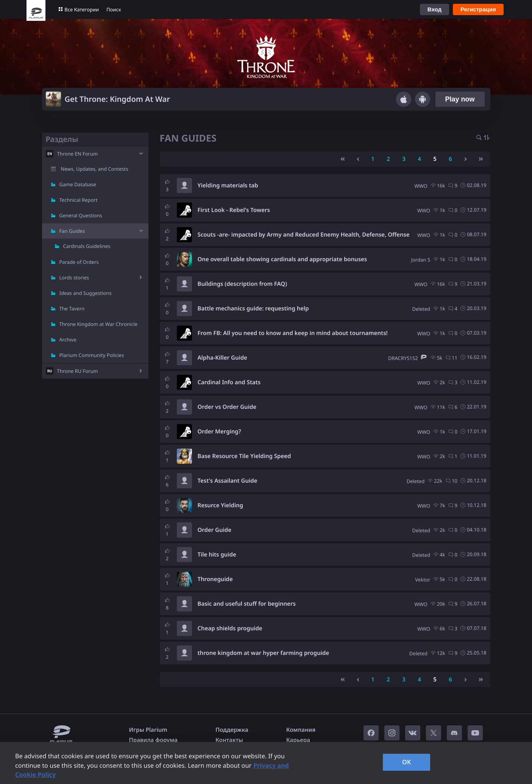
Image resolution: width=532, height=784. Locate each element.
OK (407, 762)
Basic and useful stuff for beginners (247, 604)
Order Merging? (219, 432)
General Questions (81, 215)
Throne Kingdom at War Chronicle (99, 324)
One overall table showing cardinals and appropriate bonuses (282, 259)
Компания (301, 730)
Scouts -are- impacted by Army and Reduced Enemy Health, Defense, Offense (304, 235)
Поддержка (232, 730)
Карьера (298, 740)
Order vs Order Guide (227, 407)
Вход (434, 9)
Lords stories (74, 277)
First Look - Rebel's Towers (234, 210)
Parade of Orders (79, 262)
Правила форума (154, 740)
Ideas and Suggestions (86, 293)
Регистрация (478, 9)
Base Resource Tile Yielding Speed (244, 456)
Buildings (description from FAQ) (243, 284)
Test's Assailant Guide (228, 481)
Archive (68, 340)
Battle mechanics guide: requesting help (253, 309)
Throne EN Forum (78, 154)
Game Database (78, 184)
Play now (460, 99)
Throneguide (215, 579)
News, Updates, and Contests (95, 169)
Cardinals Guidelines (87, 246)
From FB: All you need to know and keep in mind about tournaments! (293, 333)
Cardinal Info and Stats (229, 382)
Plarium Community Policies (92, 355)
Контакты (229, 740)
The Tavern (72, 309)
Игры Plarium (148, 730)
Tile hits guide (217, 555)
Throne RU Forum (78, 371)
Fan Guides (72, 231)
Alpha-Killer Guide (222, 358)
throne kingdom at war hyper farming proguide (264, 653)
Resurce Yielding (221, 505)
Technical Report (79, 200)
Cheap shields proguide (230, 628)
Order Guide (215, 530)
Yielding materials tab (228, 185)
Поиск (114, 9)
